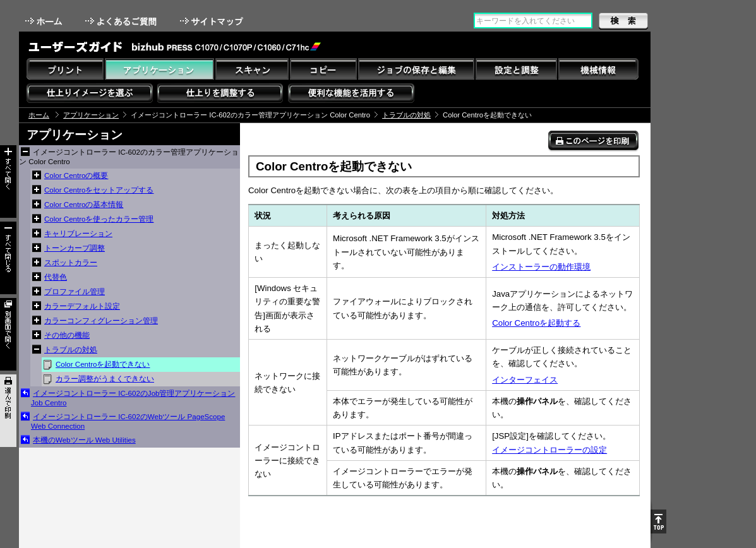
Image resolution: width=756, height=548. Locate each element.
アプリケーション (91, 115)
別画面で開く (8, 334)
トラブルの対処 (406, 115)
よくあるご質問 (122, 21)
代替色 (56, 277)
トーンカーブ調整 (75, 248)
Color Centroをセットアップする (99, 190)
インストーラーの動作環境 (541, 267)
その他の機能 (67, 335)
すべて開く (8, 182)
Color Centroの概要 (76, 176)
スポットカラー (71, 263)
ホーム (45, 21)
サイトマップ (213, 21)
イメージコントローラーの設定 (549, 450)
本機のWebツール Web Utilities (84, 440)
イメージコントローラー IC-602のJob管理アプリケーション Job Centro (133, 398)
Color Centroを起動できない (103, 364)
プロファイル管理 (75, 292)
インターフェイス (525, 380)
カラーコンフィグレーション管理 (101, 321)
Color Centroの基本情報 (84, 205)
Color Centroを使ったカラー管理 (99, 219)
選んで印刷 (8, 411)
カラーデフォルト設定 (82, 306)
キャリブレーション (78, 234)
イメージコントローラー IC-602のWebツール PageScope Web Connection (128, 421)
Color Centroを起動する (536, 323)
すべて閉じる (8, 258)
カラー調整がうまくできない (105, 379)
